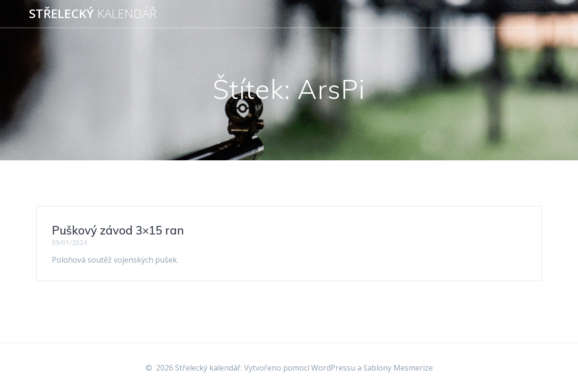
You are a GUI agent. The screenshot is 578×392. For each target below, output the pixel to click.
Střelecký (93, 14)
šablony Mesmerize (398, 368)
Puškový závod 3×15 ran (118, 230)
